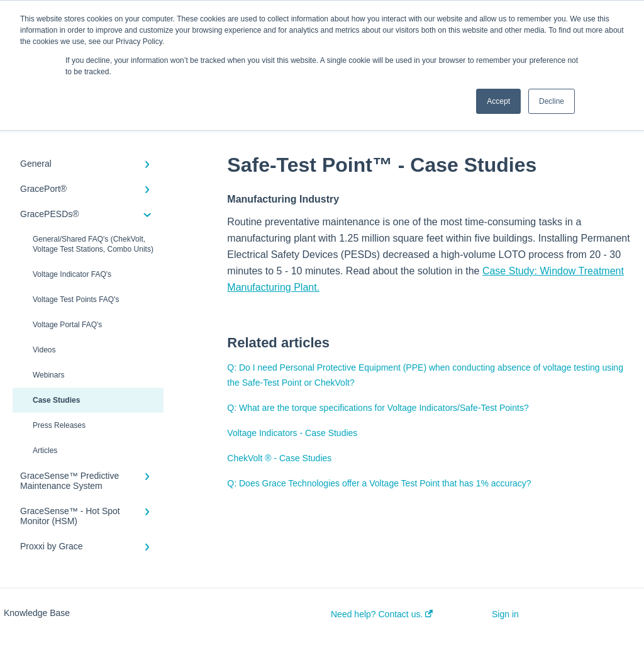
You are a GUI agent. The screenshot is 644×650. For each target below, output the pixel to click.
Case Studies (56, 400)
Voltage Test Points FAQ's (76, 300)
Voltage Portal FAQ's (67, 325)
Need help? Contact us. (382, 614)
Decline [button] (552, 101)
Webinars (48, 375)
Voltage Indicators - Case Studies (292, 433)
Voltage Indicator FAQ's (72, 274)
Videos (44, 350)
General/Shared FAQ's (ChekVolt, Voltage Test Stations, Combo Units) (93, 244)
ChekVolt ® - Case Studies (279, 458)
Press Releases (59, 425)
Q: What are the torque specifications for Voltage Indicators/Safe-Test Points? (378, 408)
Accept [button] (498, 101)
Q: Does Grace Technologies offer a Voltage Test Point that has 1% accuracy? (379, 483)
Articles (45, 451)
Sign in (505, 614)
